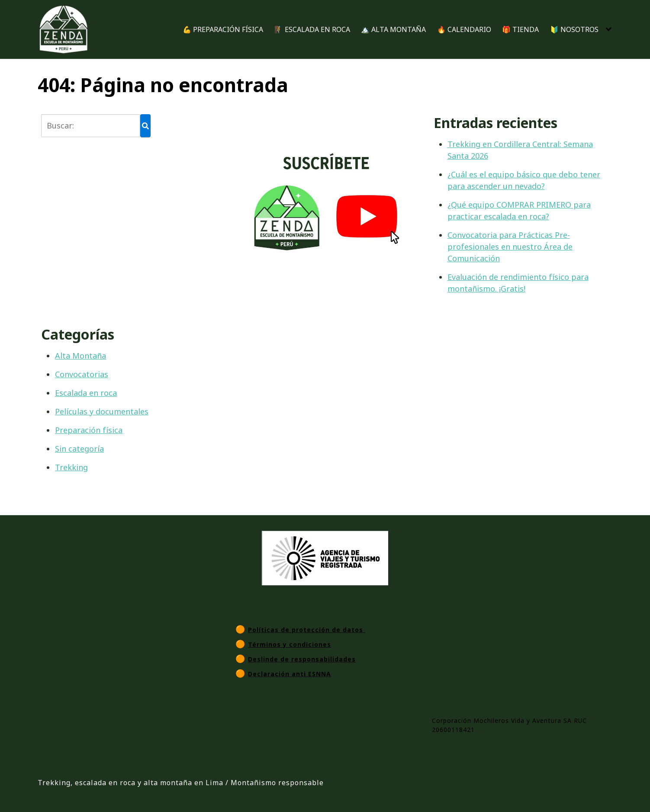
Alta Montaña (80, 356)
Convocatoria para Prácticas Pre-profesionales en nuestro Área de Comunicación (510, 247)
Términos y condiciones (290, 644)
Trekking (71, 467)
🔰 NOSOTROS (574, 29)
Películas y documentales (102, 411)
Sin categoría (79, 449)
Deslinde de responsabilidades (302, 659)
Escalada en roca (86, 393)
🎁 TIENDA (520, 29)
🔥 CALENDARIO (464, 29)
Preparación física (89, 430)
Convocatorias (82, 374)
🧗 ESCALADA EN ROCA (312, 29)
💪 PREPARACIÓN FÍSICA (223, 29)
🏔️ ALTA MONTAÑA (393, 29)
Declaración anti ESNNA (290, 674)
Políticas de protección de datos (307, 630)
